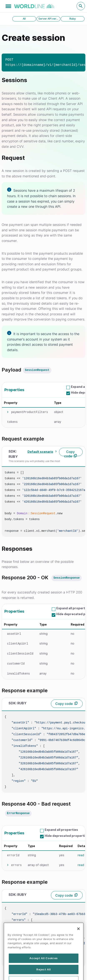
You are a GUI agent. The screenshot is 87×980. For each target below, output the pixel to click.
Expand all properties (61, 830)
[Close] (78, 941)
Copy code (69, 453)
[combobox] (42, 452)
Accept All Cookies (44, 970)
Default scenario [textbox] (40, 452)
